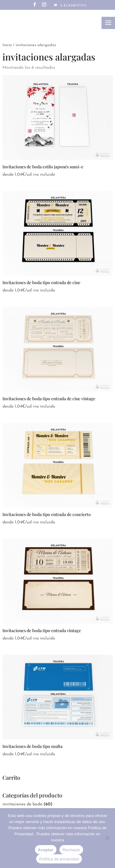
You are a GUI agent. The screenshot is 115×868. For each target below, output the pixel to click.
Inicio (7, 45)
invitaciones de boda (22, 804)
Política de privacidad (59, 859)
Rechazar (71, 850)
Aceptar (46, 850)
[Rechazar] (107, 838)
